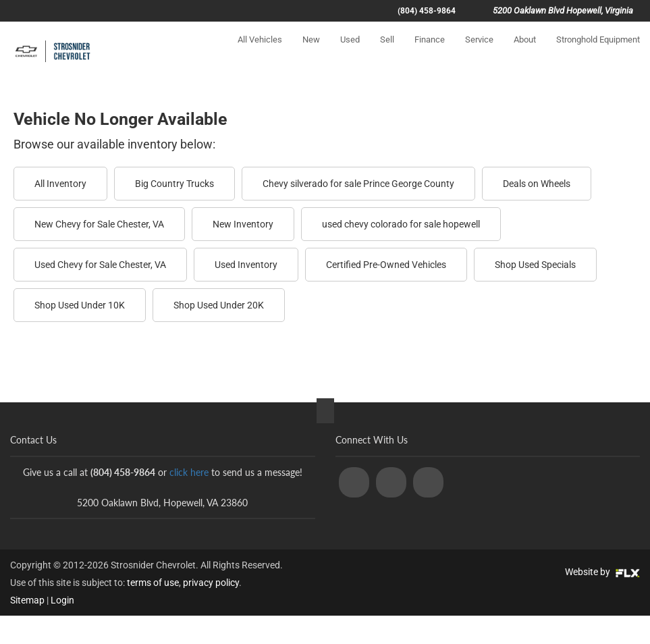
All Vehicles (260, 52)
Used (350, 52)
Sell (387, 52)
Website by (602, 572)
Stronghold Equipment (598, 52)
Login (62, 600)
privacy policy (211, 583)
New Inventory (243, 224)
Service (479, 52)
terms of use (153, 583)
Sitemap (27, 600)
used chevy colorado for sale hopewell (401, 224)
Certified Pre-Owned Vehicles (386, 265)
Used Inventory (246, 265)
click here (189, 472)
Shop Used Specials (535, 265)
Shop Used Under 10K (80, 305)
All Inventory (60, 184)
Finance (430, 52)
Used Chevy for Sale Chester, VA (100, 265)
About (525, 52)
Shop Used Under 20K (219, 305)
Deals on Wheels (537, 184)
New (311, 52)
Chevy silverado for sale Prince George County (358, 184)
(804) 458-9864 (427, 11)
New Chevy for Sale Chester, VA (99, 224)
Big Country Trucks (174, 184)
